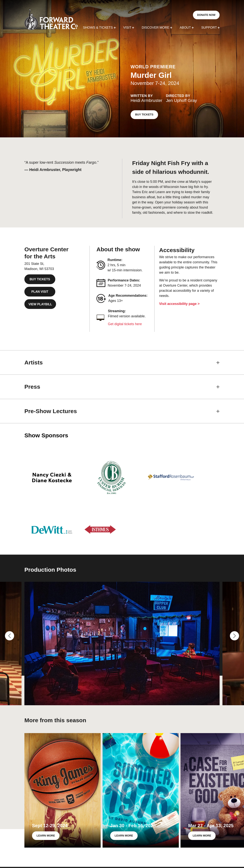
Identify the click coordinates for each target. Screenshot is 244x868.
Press (32, 387)
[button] (10, 636)
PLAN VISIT (40, 292)
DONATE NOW (206, 15)
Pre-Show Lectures (51, 411)
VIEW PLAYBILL (40, 304)
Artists (34, 362)
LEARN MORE (46, 836)
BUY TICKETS (144, 114)
